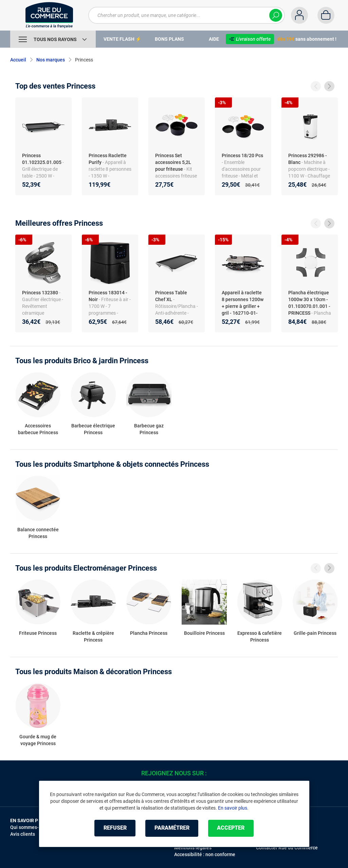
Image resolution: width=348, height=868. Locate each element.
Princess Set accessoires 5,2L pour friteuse (173, 162)
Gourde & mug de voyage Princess (38, 740)
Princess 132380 (40, 293)
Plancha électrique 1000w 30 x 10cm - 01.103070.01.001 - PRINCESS (309, 303)
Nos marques (51, 60)
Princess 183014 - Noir (108, 296)
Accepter (232, 828)
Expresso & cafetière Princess (260, 636)
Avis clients (23, 834)
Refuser (114, 828)
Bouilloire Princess (204, 633)
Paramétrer (172, 828)
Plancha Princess (149, 633)
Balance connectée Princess (38, 533)
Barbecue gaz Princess (149, 429)
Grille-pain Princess (315, 633)
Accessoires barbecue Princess (38, 429)
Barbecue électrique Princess (93, 429)
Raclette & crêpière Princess (93, 636)
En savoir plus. (233, 808)
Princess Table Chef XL (171, 296)
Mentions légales (193, 848)
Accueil (18, 60)
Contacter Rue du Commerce (287, 848)
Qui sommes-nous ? (31, 827)
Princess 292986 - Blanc (308, 159)
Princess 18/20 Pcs (242, 155)
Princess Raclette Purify (108, 159)
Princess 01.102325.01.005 (42, 159)
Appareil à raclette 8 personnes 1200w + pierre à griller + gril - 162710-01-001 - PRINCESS (243, 306)
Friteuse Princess (38, 633)
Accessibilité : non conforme (205, 854)
